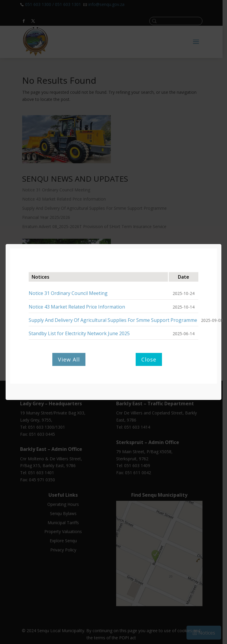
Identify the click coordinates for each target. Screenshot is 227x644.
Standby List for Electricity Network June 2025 (79, 333)
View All (69, 359)
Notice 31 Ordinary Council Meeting (68, 293)
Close (149, 359)
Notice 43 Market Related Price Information (77, 307)
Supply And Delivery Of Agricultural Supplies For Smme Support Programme (113, 320)
